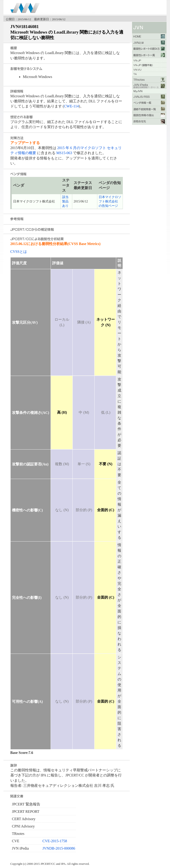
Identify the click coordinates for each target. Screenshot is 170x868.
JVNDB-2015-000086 (59, 848)
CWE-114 (71, 106)
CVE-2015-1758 (55, 841)
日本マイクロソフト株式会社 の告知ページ (110, 201)
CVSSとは (19, 252)
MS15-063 (64, 153)
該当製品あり (65, 201)
